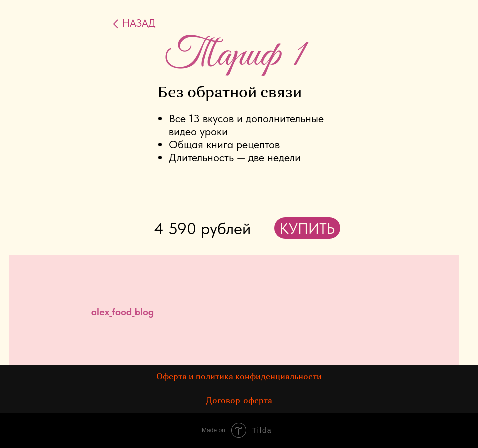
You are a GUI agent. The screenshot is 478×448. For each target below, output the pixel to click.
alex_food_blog (122, 312)
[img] (372, 315)
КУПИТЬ (307, 228)
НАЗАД (139, 23)
